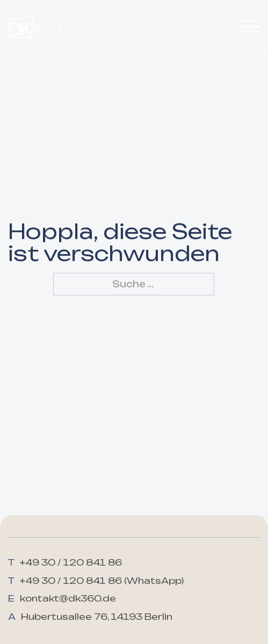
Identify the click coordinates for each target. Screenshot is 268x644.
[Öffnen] (249, 27)
